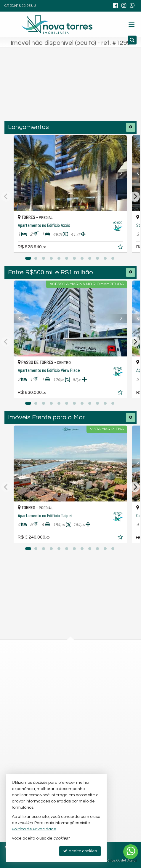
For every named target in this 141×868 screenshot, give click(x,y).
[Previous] (22, 173)
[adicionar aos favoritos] (121, 248)
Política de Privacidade (34, 829)
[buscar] (109, 90)
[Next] (119, 173)
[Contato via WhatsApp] (131, 852)
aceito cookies (80, 851)
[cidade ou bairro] (58, 90)
